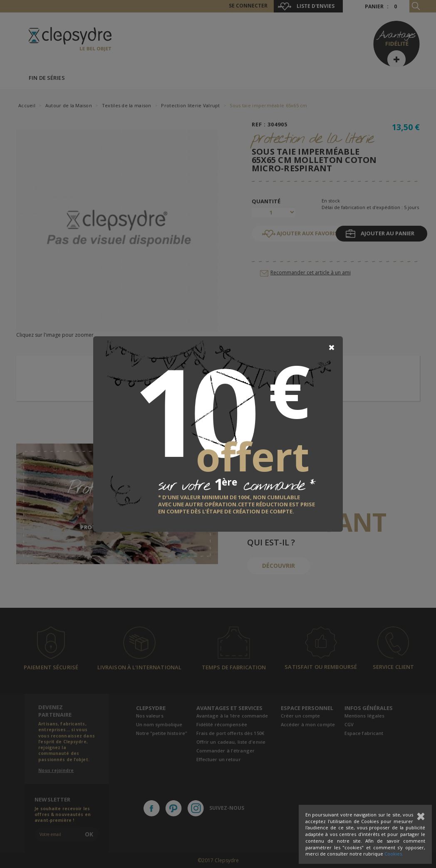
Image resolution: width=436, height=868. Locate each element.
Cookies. (394, 854)
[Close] (332, 348)
